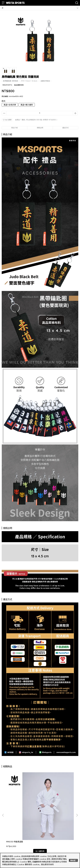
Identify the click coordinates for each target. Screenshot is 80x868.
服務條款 (46, 832)
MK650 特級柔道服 (15, 807)
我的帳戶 (11, 839)
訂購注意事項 (13, 828)
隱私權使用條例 (47, 864)
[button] (77, 798)
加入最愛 (7, 120)
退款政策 (46, 828)
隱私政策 (11, 832)
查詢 (44, 839)
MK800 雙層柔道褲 (50, 807)
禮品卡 (45, 835)
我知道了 (73, 860)
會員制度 (11, 835)
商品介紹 (15, 128)
